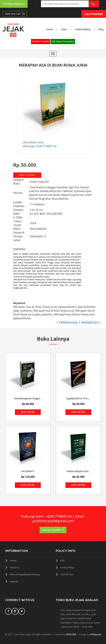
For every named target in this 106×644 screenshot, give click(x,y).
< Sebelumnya (67, 322)
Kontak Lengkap (53, 530)
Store (64, 29)
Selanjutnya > (91, 322)
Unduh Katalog (83, 29)
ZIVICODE (71, 634)
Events (13, 560)
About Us (14, 567)
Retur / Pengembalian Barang (25, 574)
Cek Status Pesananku (63, 41)
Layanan (14, 581)
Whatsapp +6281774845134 (39, 146)
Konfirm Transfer (40, 41)
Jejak (13, 28)
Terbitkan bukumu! (14, 4)
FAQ (62, 560)
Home (50, 29)
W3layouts (96, 634)
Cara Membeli (94, 14)
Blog (101, 29)
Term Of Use (67, 574)
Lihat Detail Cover (33, 142)
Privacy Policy (67, 567)
